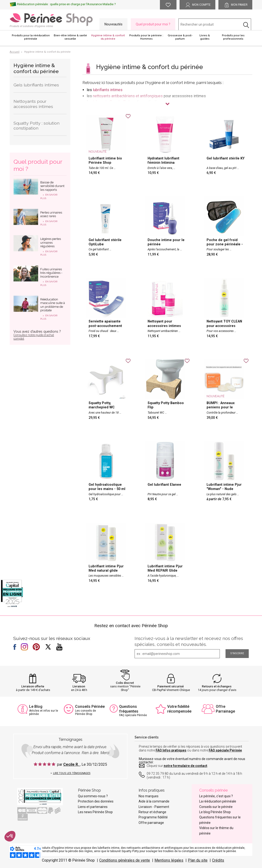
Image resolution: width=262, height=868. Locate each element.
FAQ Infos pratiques (171, 750)
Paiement (162, 807)
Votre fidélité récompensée (179, 709)
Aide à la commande (154, 801)
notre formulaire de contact (185, 766)
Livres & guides (205, 37)
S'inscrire (237, 653)
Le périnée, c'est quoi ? (216, 796)
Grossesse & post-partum (180, 37)
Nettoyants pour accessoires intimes (33, 104)
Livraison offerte (33, 686)
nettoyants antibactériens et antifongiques (128, 96)
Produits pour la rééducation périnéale (31, 37)
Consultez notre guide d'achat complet (34, 337)
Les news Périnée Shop (95, 812)
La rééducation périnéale (218, 801)
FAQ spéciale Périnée (225, 750)
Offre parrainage (151, 823)
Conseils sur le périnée (216, 807)
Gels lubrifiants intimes (36, 85)
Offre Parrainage (225, 709)
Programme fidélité (153, 817)
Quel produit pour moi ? (153, 24)
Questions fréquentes (129, 709)
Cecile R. (72, 764)
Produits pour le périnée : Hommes (146, 37)
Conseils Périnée (90, 707)
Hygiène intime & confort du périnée (108, 37)
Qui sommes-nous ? (93, 796)
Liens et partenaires (93, 807)
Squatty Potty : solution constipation (36, 126)
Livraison (79, 686)
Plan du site (198, 860)
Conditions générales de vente (125, 860)
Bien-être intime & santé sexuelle (70, 37)
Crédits (218, 860)
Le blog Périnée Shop (215, 812)
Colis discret (125, 683)
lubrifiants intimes (108, 90)
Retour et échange (152, 812)
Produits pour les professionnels (233, 37)
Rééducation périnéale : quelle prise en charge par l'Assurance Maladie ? (66, 4)
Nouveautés (113, 24)
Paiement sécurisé (171, 686)
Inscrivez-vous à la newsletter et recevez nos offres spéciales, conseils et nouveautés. (189, 641)
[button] (10, 836)
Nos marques (149, 796)
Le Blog (36, 707)
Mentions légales (169, 860)
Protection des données (96, 801)
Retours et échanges (217, 686)
